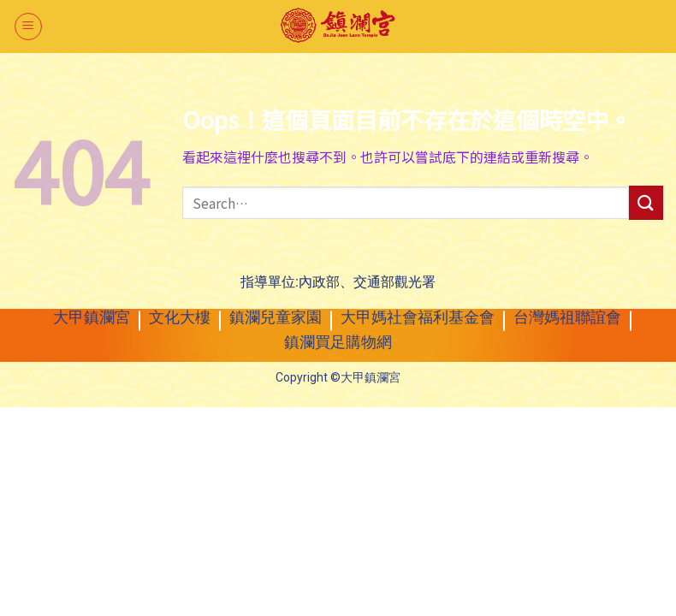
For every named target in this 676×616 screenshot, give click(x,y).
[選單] (28, 27)
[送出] (646, 202)
